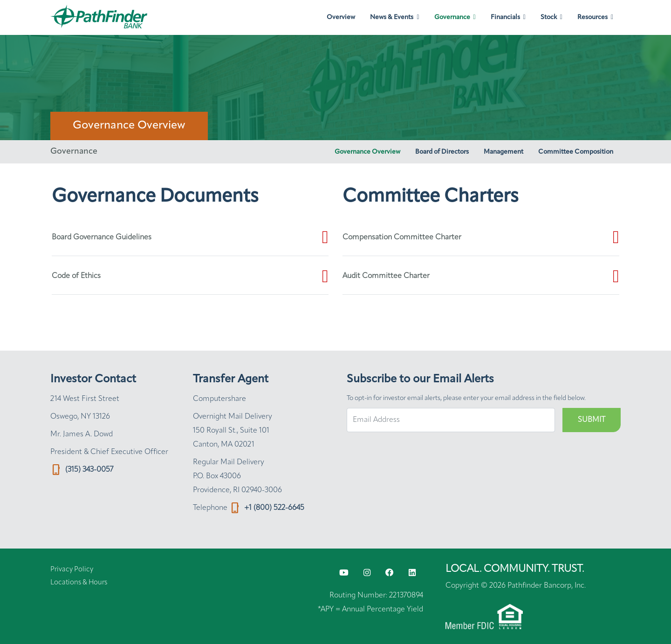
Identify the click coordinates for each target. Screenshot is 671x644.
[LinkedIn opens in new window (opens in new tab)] (412, 573)
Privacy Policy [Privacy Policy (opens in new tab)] (72, 570)
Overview (341, 17)
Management (503, 152)
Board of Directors (442, 152)
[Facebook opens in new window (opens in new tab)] (390, 573)
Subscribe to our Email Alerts (420, 380)
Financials (505, 17)
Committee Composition (576, 152)
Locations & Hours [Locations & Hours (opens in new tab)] (79, 583)
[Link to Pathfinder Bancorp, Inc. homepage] (101, 17)
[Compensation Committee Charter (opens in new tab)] (481, 237)
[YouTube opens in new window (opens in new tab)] (344, 573)
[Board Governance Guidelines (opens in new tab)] (190, 237)
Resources (592, 17)
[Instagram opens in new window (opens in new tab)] (367, 573)
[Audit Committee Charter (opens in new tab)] (481, 277)
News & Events (392, 17)
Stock (549, 17)
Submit (592, 420)
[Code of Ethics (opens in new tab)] (190, 277)
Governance (452, 17)
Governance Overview (367, 152)
